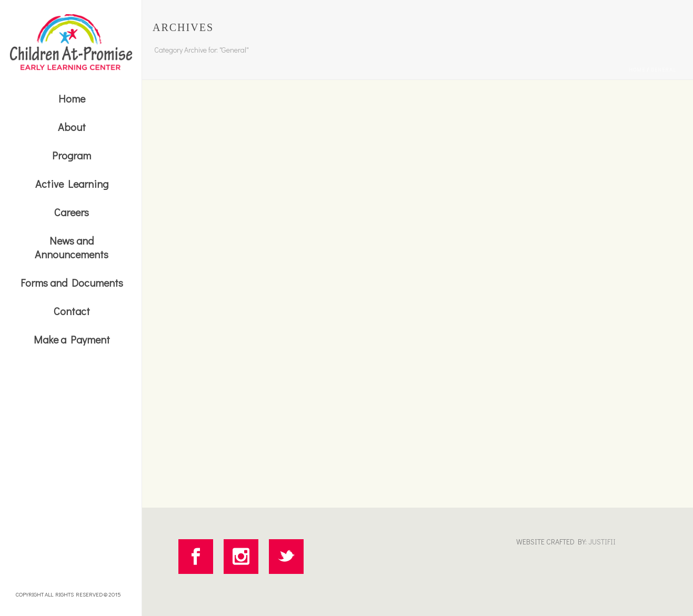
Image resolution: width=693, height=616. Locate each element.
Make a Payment (72, 339)
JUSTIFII (601, 542)
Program (72, 155)
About (72, 127)
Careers (72, 212)
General (664, 70)
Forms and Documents (72, 282)
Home (72, 98)
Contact (72, 311)
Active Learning (72, 184)
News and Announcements (72, 247)
